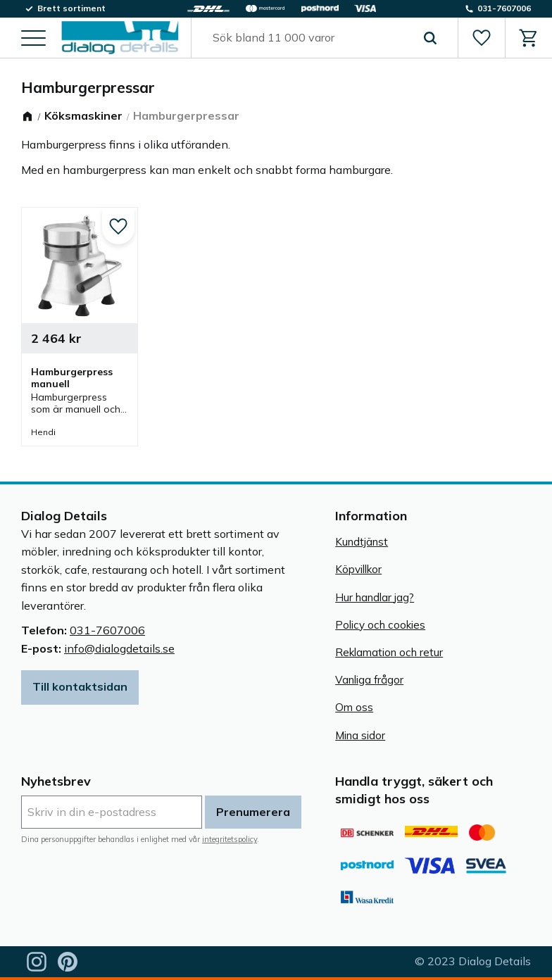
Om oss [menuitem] (354, 707)
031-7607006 (107, 630)
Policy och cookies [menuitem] (380, 625)
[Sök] (430, 38)
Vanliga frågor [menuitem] (369, 680)
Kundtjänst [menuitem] (362, 542)
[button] (33, 39)
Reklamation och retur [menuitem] (389, 652)
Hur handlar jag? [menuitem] (375, 597)
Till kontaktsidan (80, 686)
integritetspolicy (230, 839)
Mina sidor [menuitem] (360, 735)
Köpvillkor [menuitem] (358, 569)
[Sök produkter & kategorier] (308, 38)
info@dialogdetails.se (119, 648)
